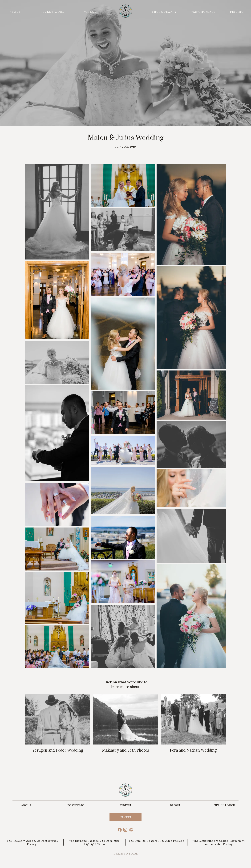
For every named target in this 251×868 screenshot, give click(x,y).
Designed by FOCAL (126, 854)
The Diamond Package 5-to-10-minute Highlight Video (94, 842)
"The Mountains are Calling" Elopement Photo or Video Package (219, 842)
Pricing (126, 817)
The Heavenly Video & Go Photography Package (32, 842)
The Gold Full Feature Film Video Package (156, 841)
